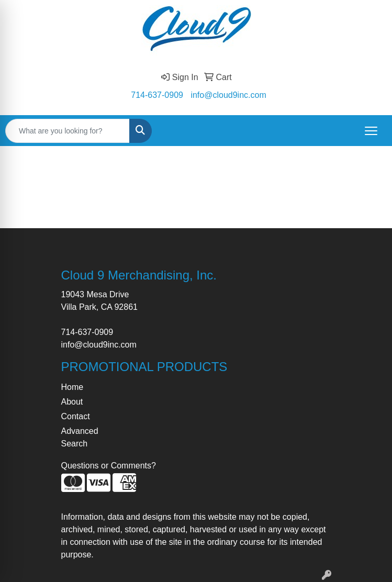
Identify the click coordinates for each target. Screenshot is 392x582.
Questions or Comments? (109, 466)
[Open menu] (371, 131)
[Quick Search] (68, 131)
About (72, 402)
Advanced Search (80, 437)
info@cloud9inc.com (228, 95)
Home (72, 387)
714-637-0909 (157, 95)
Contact (76, 416)
